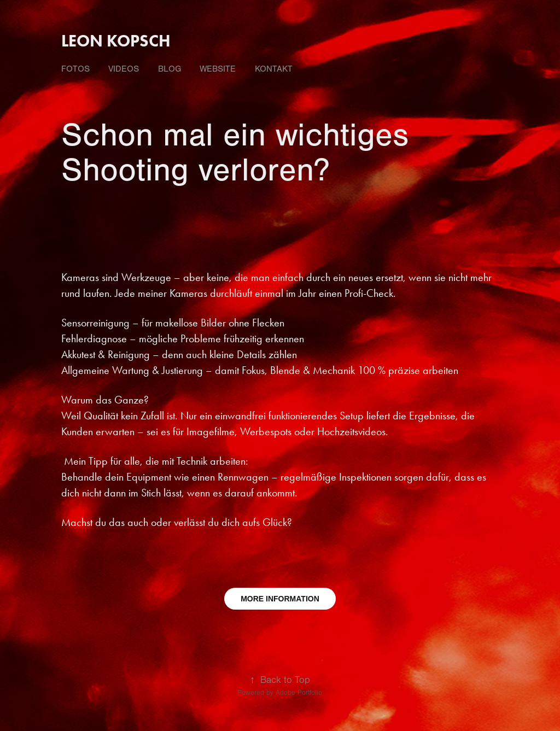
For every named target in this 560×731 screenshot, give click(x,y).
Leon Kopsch (116, 41)
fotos (75, 69)
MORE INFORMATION (280, 599)
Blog (170, 69)
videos (124, 69)
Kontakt (274, 69)
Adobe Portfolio (299, 693)
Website (218, 69)
